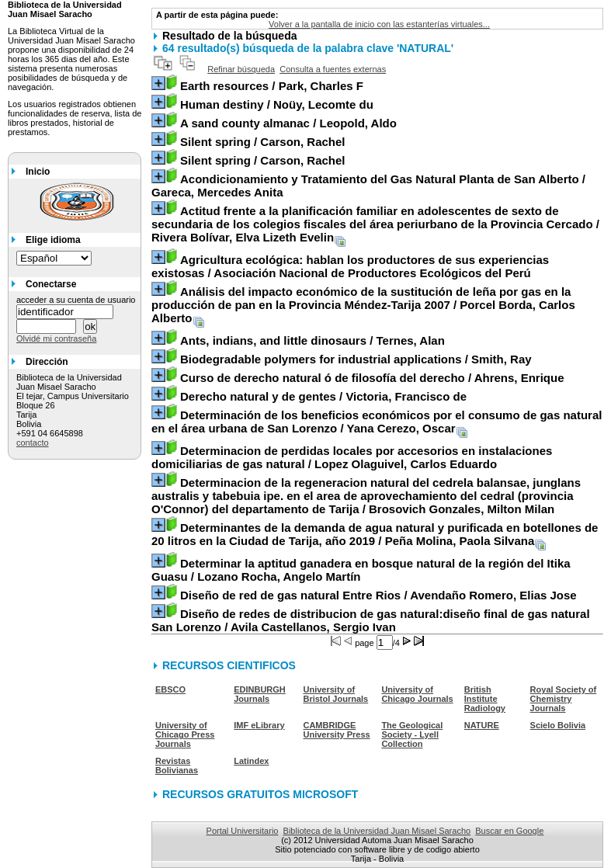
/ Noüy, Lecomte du (277, 104)
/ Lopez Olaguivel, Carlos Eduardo (352, 457)
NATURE (482, 725)
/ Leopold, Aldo (288, 123)
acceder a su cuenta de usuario (76, 300)
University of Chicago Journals (417, 694)
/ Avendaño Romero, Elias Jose (378, 595)
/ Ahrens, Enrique (372, 378)
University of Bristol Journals (335, 694)
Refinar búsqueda (241, 69)
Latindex (251, 761)
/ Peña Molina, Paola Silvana (375, 534)
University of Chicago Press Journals (185, 734)
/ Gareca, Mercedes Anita (368, 186)
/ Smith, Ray (356, 359)
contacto (33, 443)
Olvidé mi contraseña (56, 339)
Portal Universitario (243, 831)
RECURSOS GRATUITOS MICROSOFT (260, 794)
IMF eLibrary (259, 725)
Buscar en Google (509, 831)
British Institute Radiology (485, 699)
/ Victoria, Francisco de (323, 396)
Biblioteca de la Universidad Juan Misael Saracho (377, 831)
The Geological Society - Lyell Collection (412, 734)
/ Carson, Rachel (263, 142)
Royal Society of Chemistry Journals (564, 699)
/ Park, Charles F (272, 86)
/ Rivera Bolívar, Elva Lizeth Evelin (375, 224)
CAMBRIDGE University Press (336, 730)
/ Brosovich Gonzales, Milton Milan (366, 496)
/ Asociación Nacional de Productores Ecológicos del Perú (350, 266)
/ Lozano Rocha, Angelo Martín (361, 570)
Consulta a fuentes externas (333, 69)
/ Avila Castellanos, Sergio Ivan (371, 620)
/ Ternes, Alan (312, 340)
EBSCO (170, 689)
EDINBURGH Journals (260, 694)
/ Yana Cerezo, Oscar (377, 422)
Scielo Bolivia (558, 725)
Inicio (38, 172)
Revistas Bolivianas (177, 766)
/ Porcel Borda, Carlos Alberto (363, 305)
